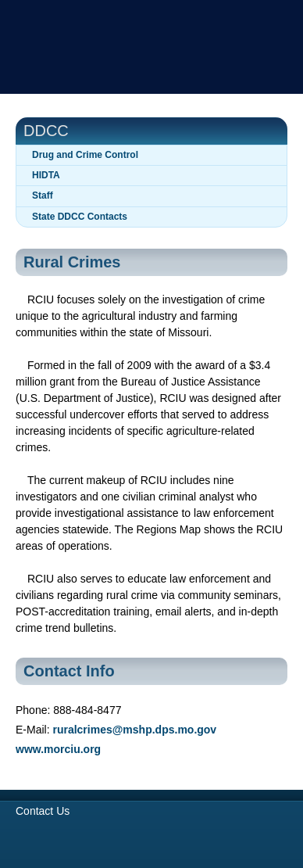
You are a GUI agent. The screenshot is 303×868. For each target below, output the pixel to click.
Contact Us (43, 811)
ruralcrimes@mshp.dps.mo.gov (134, 730)
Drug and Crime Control (85, 155)
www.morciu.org (58, 749)
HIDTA (46, 175)
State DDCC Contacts (80, 217)
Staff (43, 195)
